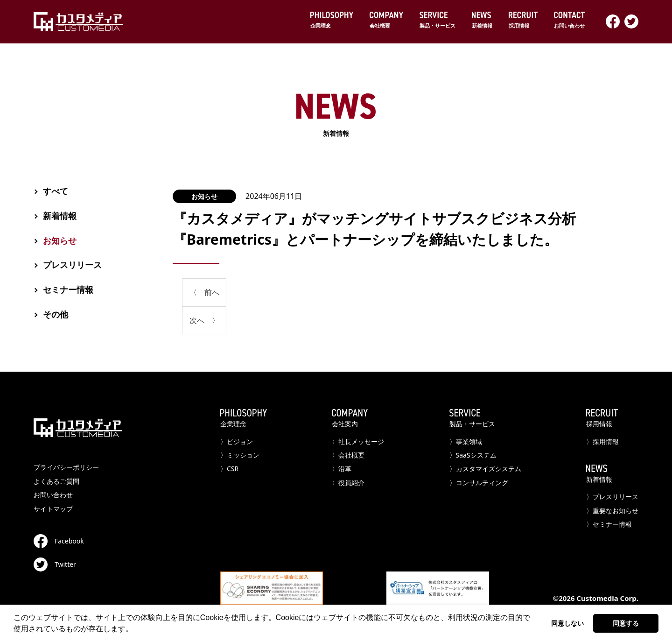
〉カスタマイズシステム (485, 469)
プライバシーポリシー (66, 467)
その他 (56, 314)
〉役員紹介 (348, 483)
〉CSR (229, 469)
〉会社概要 (348, 455)
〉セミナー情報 (609, 524)
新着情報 (336, 116)
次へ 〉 (204, 320)
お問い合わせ (53, 495)
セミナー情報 (68, 289)
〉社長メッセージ (358, 441)
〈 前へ (204, 292)
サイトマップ (53, 509)
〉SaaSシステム (473, 455)
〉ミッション (240, 455)
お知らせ (204, 196)
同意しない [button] (567, 623)
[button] (136, 630)
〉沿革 (342, 469)
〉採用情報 (602, 441)
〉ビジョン (237, 441)
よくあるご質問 (56, 481)
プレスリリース (72, 265)
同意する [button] (626, 623)
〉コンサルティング (479, 483)
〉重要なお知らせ (612, 511)
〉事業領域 (466, 441)
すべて (56, 191)
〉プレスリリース (612, 497)
